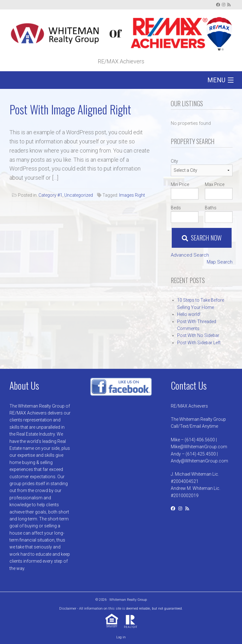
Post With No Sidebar (198, 335)
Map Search (220, 262)
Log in (121, 637)
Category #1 (50, 195)
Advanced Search (190, 255)
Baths (211, 208)
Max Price (215, 184)
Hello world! (189, 314)
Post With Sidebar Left (199, 343)
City (174, 161)
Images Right (132, 195)
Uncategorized (79, 195)
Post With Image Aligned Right (70, 109)
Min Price (180, 184)
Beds (176, 208)
